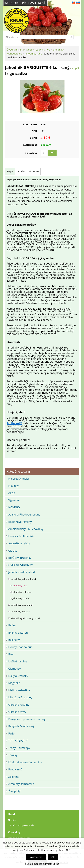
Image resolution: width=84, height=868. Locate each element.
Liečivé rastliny (18, 661)
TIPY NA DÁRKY (18, 741)
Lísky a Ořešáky (18, 676)
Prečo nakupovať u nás (22, 825)
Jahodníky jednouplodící (23, 579)
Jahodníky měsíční (20, 612)
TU (57, 864)
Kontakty (14, 832)
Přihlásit (29, 3)
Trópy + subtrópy (19, 748)
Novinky (13, 486)
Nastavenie (36, 857)
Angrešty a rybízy (19, 543)
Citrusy (13, 551)
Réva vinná (15, 769)
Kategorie (12, 3)
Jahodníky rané (33, 54)
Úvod (11, 814)
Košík (42, 3)
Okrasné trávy (17, 712)
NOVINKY (14, 507)
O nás (12, 820)
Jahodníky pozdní (21, 598)
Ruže (11, 733)
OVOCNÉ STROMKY (21, 565)
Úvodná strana (15, 50)
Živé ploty (14, 791)
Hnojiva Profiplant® (21, 536)
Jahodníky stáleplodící (22, 605)
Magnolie (14, 683)
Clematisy (14, 668)
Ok (53, 857)
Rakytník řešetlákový (21, 726)
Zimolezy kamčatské (21, 784)
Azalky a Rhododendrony (24, 514)
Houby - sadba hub (20, 647)
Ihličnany (14, 640)
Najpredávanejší (19, 478)
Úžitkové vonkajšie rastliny (25, 762)
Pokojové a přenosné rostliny (27, 719)
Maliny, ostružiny (19, 690)
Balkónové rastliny (20, 522)
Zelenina (14, 777)
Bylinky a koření (18, 633)
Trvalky (13, 755)
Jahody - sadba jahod (38, 50)
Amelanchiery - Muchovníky (26, 529)
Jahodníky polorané (22, 592)
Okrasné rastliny (19, 705)
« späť (76, 68)
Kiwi (11, 654)
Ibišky (12, 625)
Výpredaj (14, 500)
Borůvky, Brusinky (20, 558)
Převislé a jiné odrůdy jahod (25, 618)
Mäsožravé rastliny (20, 697)
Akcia (12, 493)
